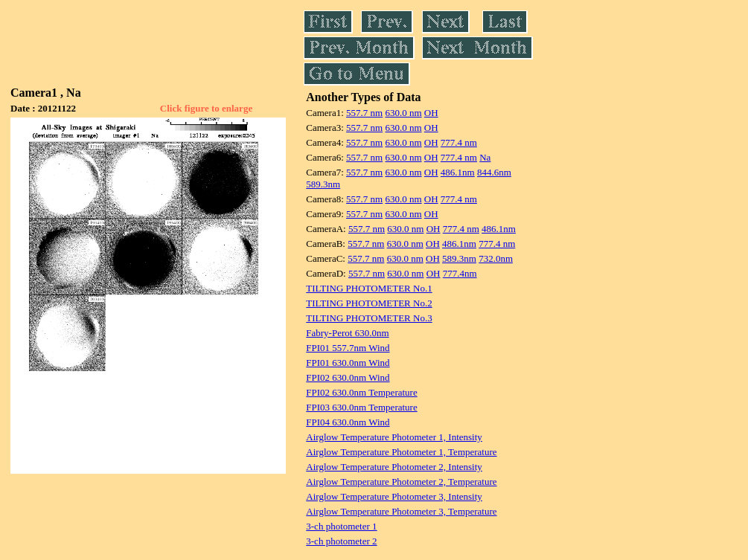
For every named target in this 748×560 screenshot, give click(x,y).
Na (485, 157)
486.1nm (458, 172)
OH (431, 113)
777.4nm (460, 273)
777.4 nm (459, 142)
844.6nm (494, 172)
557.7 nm (364, 113)
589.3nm (323, 184)
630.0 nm (403, 113)
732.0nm (496, 258)
